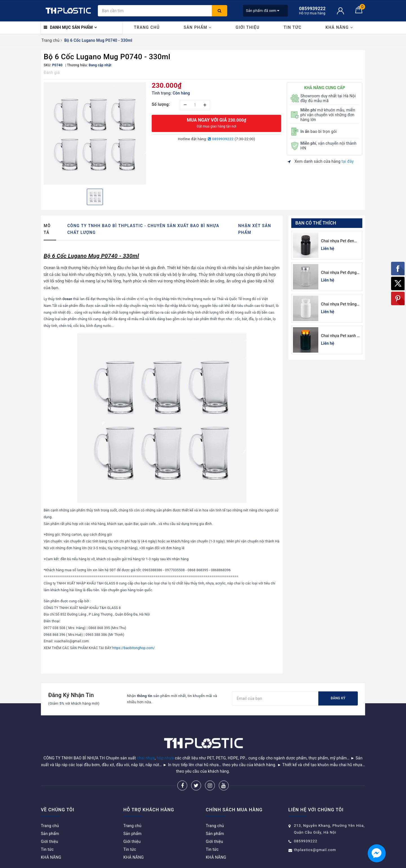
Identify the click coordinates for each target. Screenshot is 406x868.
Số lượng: (161, 104)
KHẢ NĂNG (339, 27)
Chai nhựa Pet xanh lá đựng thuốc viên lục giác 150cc (341, 336)
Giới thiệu (248, 27)
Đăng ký (338, 698)
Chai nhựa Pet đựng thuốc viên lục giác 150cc (339, 273)
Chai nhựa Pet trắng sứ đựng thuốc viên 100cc (339, 305)
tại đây (347, 161)
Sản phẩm (198, 27)
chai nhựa (146, 744)
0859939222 (221, 139)
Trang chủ (147, 27)
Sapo (243, 862)
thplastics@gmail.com (315, 835)
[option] (95, 133)
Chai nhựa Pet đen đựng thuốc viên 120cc (338, 241)
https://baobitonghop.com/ (134, 648)
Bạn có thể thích (316, 223)
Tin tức (293, 27)
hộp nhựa (165, 744)
